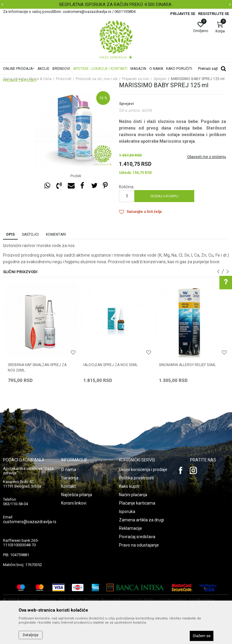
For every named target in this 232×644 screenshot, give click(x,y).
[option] (116, 4)
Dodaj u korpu (164, 196)
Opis (10, 234)
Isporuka (127, 511)
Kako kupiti (129, 486)
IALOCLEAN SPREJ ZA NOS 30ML (110, 365)
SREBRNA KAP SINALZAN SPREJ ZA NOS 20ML (37, 368)
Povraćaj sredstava (137, 537)
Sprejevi (126, 104)
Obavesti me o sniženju (207, 157)
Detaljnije (31, 635)
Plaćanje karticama (137, 503)
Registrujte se (214, 14)
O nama (69, 470)
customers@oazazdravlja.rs (30, 522)
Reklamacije (131, 528)
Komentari (56, 234)
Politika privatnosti (136, 478)
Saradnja (70, 478)
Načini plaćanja (133, 495)
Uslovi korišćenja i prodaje (143, 470)
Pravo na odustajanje (139, 545)
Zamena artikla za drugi (141, 520)
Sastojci (30, 234)
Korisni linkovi (74, 503)
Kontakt (68, 486)
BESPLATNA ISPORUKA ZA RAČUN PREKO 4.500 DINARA (115, 4)
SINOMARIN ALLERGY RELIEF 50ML (187, 365)
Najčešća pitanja (77, 495)
